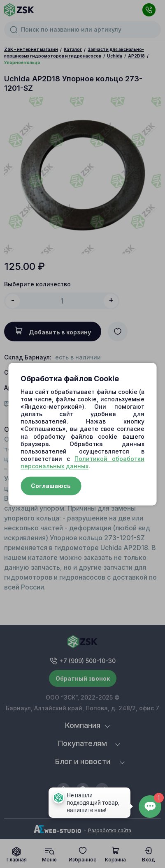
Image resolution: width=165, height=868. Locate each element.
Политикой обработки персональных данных (82, 463)
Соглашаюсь (51, 486)
